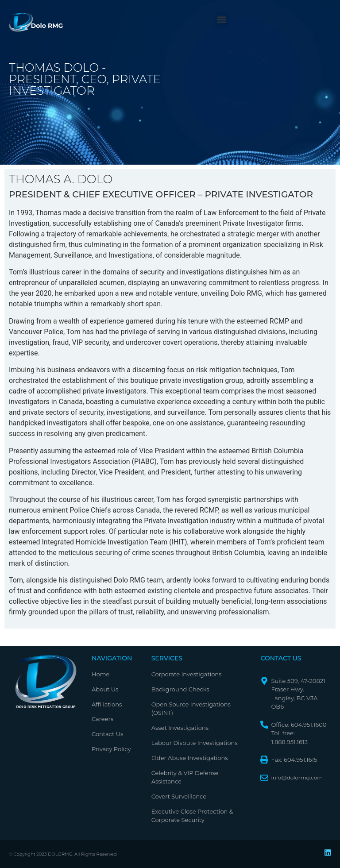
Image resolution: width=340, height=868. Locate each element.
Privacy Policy (111, 749)
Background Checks (180, 689)
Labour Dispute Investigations (195, 743)
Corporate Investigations (187, 674)
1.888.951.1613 (289, 742)
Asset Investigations (180, 728)
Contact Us (107, 734)
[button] (222, 20)
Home (100, 674)
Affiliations (107, 704)
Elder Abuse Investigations (190, 758)
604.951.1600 (309, 725)
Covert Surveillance (179, 796)
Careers (102, 719)
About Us (105, 689)
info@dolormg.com (297, 777)
